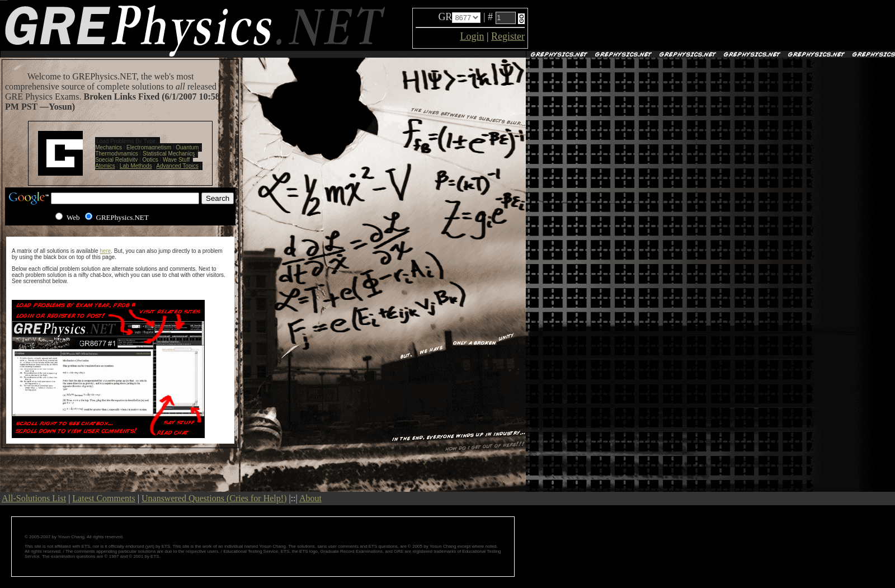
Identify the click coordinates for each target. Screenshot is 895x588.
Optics (150, 160)
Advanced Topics (177, 166)
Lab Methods (136, 166)
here (105, 251)
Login (472, 36)
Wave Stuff (176, 160)
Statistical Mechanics (169, 154)
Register (508, 36)
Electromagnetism (149, 147)
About (310, 498)
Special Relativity (116, 160)
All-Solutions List (34, 498)
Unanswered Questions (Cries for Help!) (214, 498)
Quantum (187, 147)
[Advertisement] (661, 26)
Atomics (105, 166)
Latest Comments (103, 498)
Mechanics (109, 147)
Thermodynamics (117, 154)
